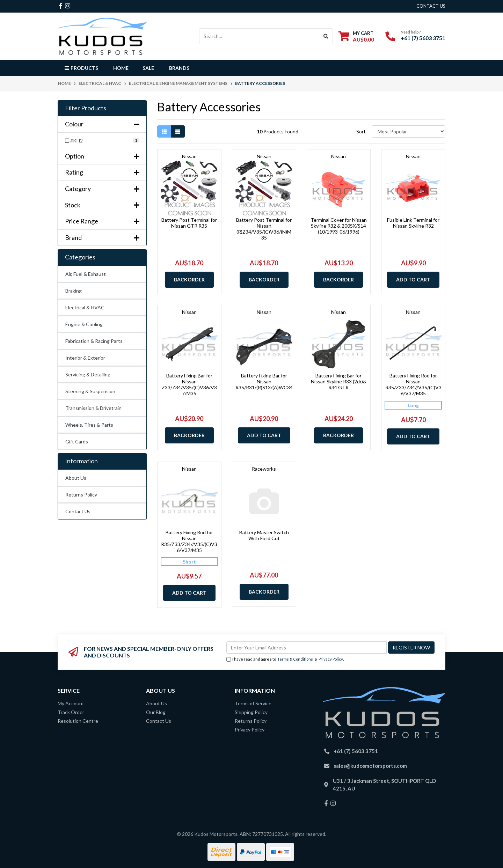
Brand (102, 238)
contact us (431, 6)
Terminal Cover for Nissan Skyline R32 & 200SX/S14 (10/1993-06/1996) (339, 226)
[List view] (178, 131)
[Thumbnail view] (164, 131)
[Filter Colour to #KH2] (102, 141)
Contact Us (78, 511)
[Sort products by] (409, 131)
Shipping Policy (251, 712)
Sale (148, 68)
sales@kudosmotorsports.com (370, 766)
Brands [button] (179, 68)
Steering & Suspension (90, 391)
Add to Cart (413, 279)
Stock (102, 205)
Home (121, 68)
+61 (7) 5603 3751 (423, 38)
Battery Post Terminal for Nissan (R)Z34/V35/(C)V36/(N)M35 (264, 229)
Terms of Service (253, 703)
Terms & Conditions (295, 659)
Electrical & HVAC (85, 307)
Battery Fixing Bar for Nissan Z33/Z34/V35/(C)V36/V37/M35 (189, 384)
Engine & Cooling (84, 324)
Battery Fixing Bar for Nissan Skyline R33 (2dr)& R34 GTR (339, 381)
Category (102, 189)
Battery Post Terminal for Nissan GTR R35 (189, 223)
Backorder (189, 279)
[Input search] (259, 36)
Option (102, 156)
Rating (102, 172)
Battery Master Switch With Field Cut (264, 535)
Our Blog (156, 712)
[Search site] (326, 36)
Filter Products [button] (86, 108)
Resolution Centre (78, 721)
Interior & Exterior (85, 358)
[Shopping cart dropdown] (356, 36)
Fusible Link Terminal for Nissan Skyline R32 (413, 223)
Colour (102, 124)
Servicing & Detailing (88, 374)
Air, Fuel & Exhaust (86, 274)
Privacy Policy (331, 659)
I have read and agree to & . (285, 659)
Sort (361, 131)
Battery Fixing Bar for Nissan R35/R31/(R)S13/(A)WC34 (264, 381)
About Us (76, 478)
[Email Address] (307, 648)
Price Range (102, 221)
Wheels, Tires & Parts (89, 425)
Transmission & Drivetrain (93, 408)
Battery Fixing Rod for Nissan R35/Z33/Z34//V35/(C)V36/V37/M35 (413, 384)
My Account (71, 703)
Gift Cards (77, 442)
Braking (74, 291)
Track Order (71, 712)
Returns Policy (81, 495)
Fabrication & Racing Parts (94, 341)
